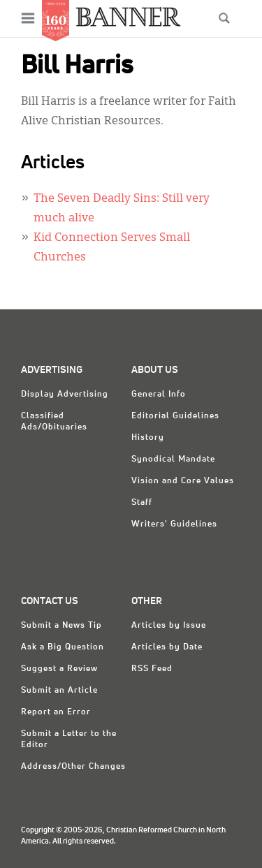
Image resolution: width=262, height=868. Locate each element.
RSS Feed (152, 669)
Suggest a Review (59, 669)
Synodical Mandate (173, 459)
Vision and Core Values (183, 481)
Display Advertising (65, 395)
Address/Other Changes (73, 767)
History (148, 438)
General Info (159, 395)
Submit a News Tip (61, 626)
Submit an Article (59, 691)
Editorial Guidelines (175, 416)
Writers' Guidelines (174, 524)
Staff (142, 503)
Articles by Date (167, 647)
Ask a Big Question (63, 647)
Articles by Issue (169, 626)
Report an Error (56, 712)
